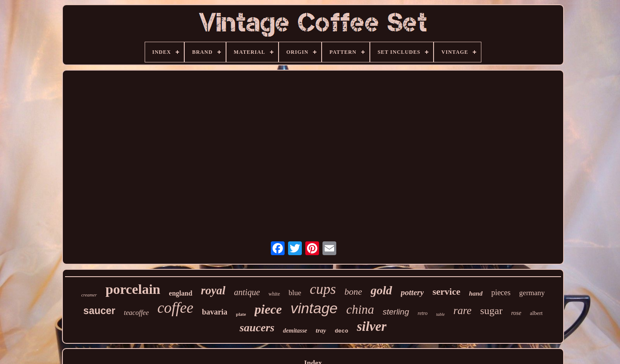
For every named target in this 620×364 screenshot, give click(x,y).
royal (213, 290)
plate (241, 314)
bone (353, 292)
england (180, 293)
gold (381, 290)
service (446, 292)
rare (462, 310)
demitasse (295, 331)
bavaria (215, 312)
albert (536, 313)
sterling (396, 312)
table (440, 314)
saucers (257, 328)
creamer (89, 295)
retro (423, 313)
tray (321, 330)
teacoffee (136, 313)
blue (295, 293)
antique (247, 292)
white (274, 294)
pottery (412, 292)
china (360, 309)
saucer (99, 311)
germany (532, 293)
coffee (176, 308)
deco (341, 331)
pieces (501, 293)
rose (516, 313)
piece (268, 309)
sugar (491, 311)
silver (372, 326)
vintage (314, 308)
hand (476, 293)
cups (323, 289)
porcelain (133, 289)
